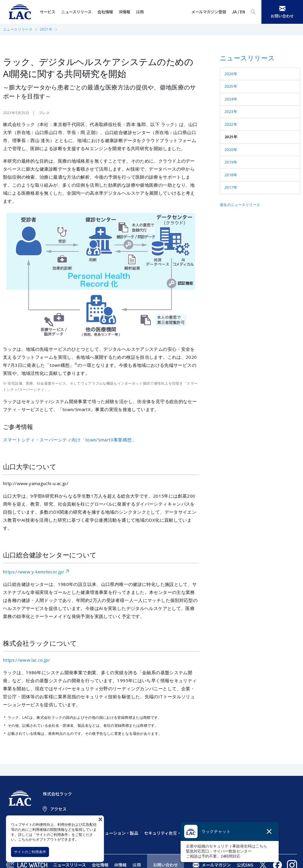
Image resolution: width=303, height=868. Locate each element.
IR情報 (124, 12)
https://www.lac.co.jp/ (26, 660)
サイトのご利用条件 (30, 852)
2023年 (231, 111)
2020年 (231, 150)
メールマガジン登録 (209, 12)
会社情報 (105, 12)
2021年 (46, 29)
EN (243, 12)
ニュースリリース (76, 12)
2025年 (231, 86)
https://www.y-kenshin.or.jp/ (34, 572)
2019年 (231, 162)
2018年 (231, 175)
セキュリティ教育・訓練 (167, 833)
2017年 (231, 187)
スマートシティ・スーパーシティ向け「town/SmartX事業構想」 (70, 440)
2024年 (231, 99)
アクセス (58, 809)
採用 (140, 12)
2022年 (231, 124)
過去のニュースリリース (240, 205)
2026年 (231, 74)
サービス (48, 12)
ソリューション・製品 (117, 833)
